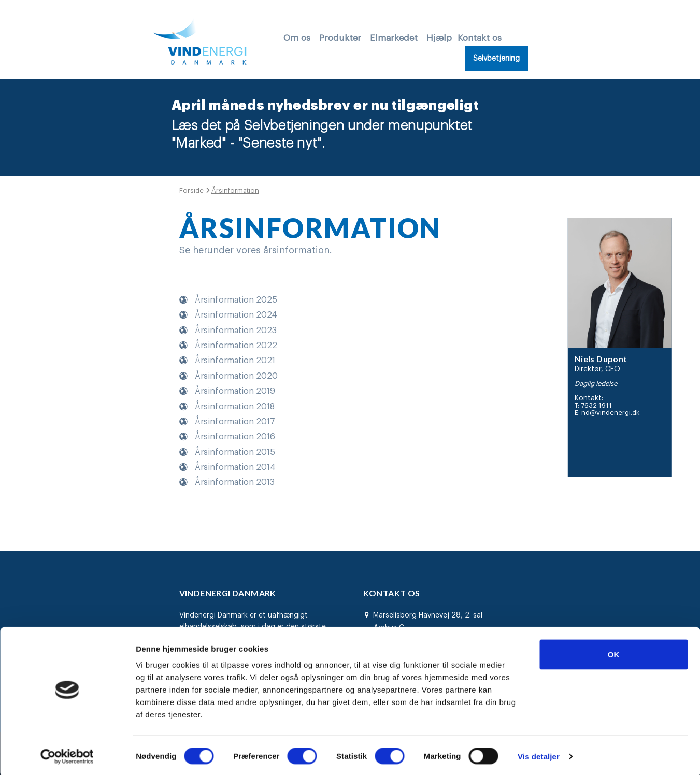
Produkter (340, 38)
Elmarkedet (394, 38)
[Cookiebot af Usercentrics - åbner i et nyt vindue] (67, 755)
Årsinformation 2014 (235, 467)
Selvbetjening (496, 59)
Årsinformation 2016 (235, 436)
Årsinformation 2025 (236, 299)
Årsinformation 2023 (236, 329)
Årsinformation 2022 (236, 345)
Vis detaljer (539, 755)
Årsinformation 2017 (235, 421)
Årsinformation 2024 (236, 314)
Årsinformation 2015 (235, 451)
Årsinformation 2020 (236, 376)
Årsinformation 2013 (235, 482)
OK (614, 652)
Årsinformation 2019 (235, 391)
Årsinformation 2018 (235, 406)
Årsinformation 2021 (235, 360)
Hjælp (439, 38)
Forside (192, 190)
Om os (297, 38)
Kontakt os (480, 38)
